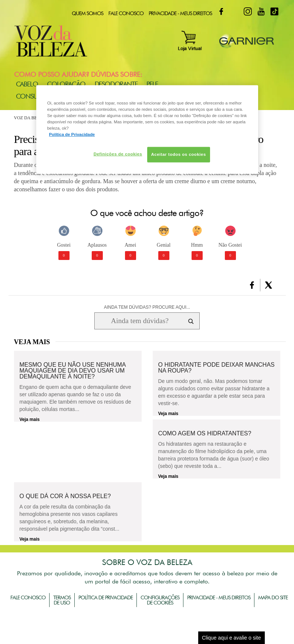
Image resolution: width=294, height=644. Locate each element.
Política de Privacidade (106, 597)
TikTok (274, 11)
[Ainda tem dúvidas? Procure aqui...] (140, 321)
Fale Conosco (126, 13)
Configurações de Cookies (160, 600)
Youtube (261, 11)
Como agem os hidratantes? (205, 434)
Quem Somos (87, 13)
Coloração (66, 84)
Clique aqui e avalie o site (232, 638)
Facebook (221, 11)
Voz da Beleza (31, 118)
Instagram (248, 11)
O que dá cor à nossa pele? (65, 496)
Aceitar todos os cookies (179, 154)
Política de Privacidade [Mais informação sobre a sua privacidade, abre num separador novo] (72, 134)
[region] (147, 129)
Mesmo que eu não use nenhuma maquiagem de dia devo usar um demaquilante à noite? (73, 371)
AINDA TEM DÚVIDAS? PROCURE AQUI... (147, 307)
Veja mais (30, 419)
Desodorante (116, 84)
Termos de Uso (62, 600)
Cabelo (27, 84)
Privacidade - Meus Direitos (180, 13)
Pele (152, 84)
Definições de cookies (118, 154)
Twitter (234, 11)
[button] (252, 285)
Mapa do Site (273, 597)
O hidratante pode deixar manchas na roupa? (217, 368)
